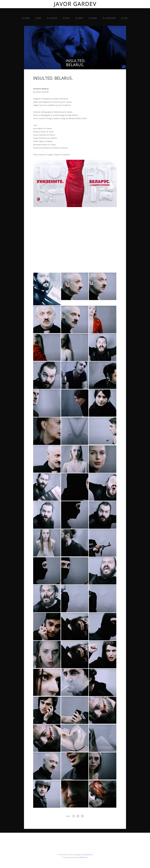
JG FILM (66, 18)
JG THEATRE (52, 18)
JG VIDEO (79, 18)
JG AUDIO (93, 18)
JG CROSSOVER (109, 18)
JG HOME (26, 18)
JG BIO (38, 18)
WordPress (83, 857)
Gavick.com (88, 855)
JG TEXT (125, 18)
